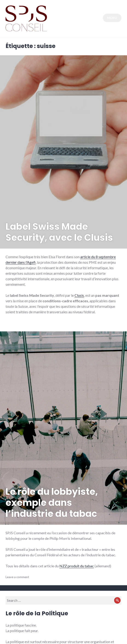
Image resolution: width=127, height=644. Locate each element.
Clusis (79, 295)
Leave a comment (17, 577)
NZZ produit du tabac (77, 566)
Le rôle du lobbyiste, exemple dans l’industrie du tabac (52, 503)
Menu (112, 18)
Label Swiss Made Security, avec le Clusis (59, 232)
